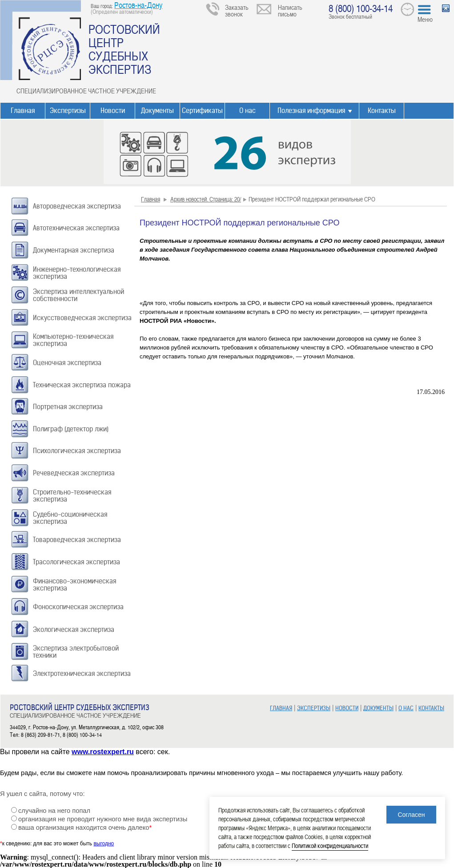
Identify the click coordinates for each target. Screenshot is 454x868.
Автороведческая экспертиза (77, 206)
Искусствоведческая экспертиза (82, 318)
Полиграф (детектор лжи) (71, 429)
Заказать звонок (237, 10)
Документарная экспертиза (74, 250)
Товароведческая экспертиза (77, 540)
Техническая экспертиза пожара (82, 385)
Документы (157, 111)
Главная (23, 111)
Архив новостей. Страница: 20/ (206, 199)
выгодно (104, 844)
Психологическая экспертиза (77, 451)
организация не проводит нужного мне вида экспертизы (103, 819)
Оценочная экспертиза (67, 363)
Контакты (382, 111)
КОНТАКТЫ (431, 708)
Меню (425, 19)
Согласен (411, 815)
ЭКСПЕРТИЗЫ (314, 708)
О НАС (406, 708)
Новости (113, 111)
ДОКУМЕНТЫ (378, 708)
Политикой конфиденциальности (330, 846)
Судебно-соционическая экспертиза (70, 518)
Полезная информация (311, 111)
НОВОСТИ (347, 708)
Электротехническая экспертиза (82, 673)
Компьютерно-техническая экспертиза (73, 340)
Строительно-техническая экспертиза (72, 496)
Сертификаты (202, 111)
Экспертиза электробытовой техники (76, 652)
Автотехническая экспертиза (76, 228)
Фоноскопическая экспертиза (78, 607)
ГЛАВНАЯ (281, 708)
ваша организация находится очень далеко (85, 828)
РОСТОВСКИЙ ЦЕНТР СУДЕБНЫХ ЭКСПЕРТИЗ (124, 49)
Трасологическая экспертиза (76, 562)
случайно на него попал (54, 811)
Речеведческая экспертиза (74, 473)
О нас (247, 111)
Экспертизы (68, 111)
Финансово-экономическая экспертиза (74, 585)
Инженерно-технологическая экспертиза (77, 273)
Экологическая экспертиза (74, 629)
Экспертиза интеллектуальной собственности (78, 295)
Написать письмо (290, 10)
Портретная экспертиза (68, 407)
